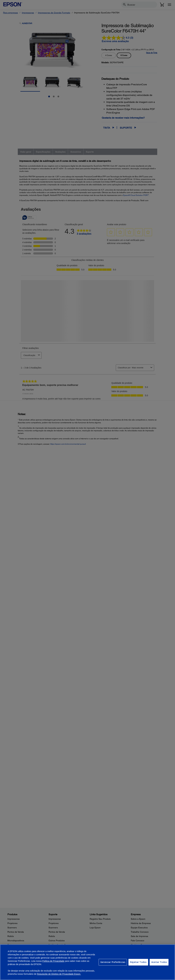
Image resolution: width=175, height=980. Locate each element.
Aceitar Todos (159, 962)
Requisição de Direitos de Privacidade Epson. (59, 974)
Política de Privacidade (53, 961)
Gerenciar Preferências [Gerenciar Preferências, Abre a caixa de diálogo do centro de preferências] (113, 962)
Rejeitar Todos (138, 962)
